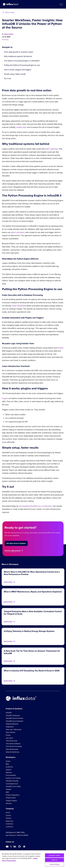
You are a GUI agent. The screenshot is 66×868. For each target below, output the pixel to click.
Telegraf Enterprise (12, 724)
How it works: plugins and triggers (18, 70)
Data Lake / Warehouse (14, 730)
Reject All (54, 860)
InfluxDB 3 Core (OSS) (13, 786)
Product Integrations (13, 795)
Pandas (60, 348)
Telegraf (8, 789)
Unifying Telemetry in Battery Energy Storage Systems (29, 631)
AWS (7, 792)
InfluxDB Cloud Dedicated (14, 721)
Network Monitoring (12, 752)
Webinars (9, 772)
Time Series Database (13, 744)
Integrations (10, 727)
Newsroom (9, 821)
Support (8, 770)
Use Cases (9, 738)
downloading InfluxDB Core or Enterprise (35, 506)
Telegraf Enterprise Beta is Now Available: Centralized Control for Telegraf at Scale (33, 613)
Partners (9, 818)
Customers (9, 767)
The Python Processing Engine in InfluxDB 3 (22, 61)
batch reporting (51, 149)
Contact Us (9, 824)
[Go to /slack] (24, 847)
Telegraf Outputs (11, 801)
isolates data (21, 127)
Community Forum (12, 784)
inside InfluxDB (18, 306)
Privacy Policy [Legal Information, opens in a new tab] (11, 861)
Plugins (5, 398)
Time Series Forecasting (14, 746)
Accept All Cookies (54, 855)
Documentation (11, 775)
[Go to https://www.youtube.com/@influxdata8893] (7, 847)
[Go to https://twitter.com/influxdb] (11, 847)
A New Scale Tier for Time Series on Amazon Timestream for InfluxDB (32, 652)
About (8, 813)
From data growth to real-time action (19, 52)
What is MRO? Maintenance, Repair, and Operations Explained (33, 592)
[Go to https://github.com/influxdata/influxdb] (19, 847)
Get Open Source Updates (16, 543)
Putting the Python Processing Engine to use (22, 65)
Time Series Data (11, 741)
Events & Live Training (13, 778)
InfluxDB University (12, 781)
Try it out (7, 78)
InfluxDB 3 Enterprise (13, 716)
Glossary (9, 803)
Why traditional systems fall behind (18, 56)
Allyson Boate (9, 34)
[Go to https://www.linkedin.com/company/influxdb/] (15, 846)
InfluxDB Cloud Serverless (14, 718)
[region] (33, 859)
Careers (8, 815)
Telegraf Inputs (11, 798)
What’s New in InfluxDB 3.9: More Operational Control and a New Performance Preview (32, 573)
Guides (8, 761)
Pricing (8, 735)
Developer (5, 40)
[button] (61, 4)
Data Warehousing (12, 749)
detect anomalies (18, 232)
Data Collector (11, 732)
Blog (7, 764)
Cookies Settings (54, 864)
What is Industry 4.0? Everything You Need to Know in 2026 (32, 671)
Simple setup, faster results (15, 74)
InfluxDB (9, 713)
